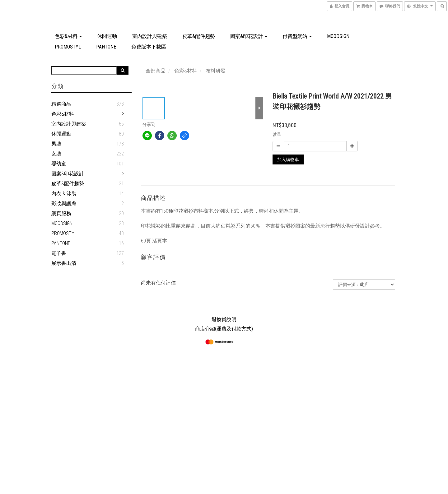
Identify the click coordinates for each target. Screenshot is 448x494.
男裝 (56, 144)
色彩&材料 (68, 36)
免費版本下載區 (149, 47)
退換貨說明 (224, 319)
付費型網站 (297, 36)
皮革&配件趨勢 (199, 36)
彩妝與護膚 (64, 203)
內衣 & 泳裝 (64, 194)
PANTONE (106, 47)
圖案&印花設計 (249, 36)
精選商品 (61, 104)
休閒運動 (107, 36)
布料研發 (216, 71)
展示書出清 (64, 263)
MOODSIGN (338, 36)
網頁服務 (61, 213)
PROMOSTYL (68, 47)
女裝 (56, 154)
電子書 (59, 253)
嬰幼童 (59, 164)
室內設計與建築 (150, 36)
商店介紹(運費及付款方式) (224, 329)
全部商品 (156, 71)
